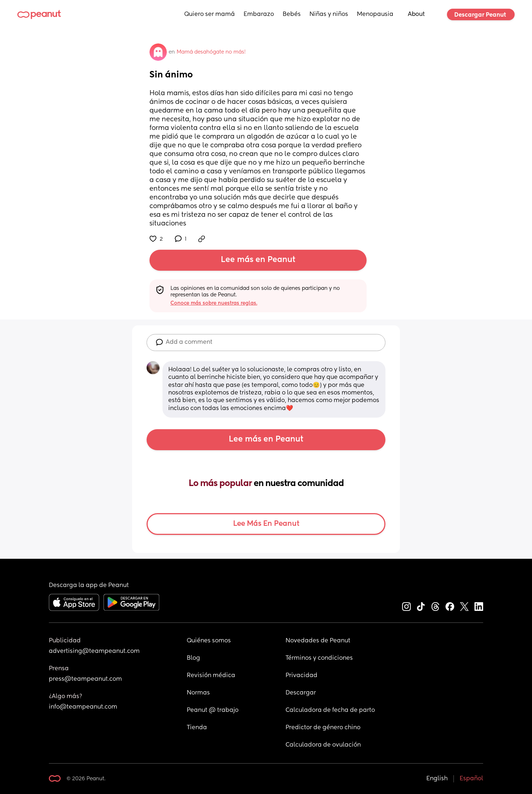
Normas (198, 693)
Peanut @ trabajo (213, 710)
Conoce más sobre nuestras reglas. (214, 303)
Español (471, 779)
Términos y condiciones (319, 658)
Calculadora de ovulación (323, 745)
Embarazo (259, 14)
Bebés (292, 14)
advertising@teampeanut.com (94, 651)
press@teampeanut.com (85, 679)
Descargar (301, 693)
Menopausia (375, 14)
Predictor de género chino (323, 728)
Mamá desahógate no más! (211, 52)
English (437, 779)
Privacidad (301, 676)
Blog (193, 658)
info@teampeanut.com (83, 707)
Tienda (197, 728)
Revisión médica (211, 676)
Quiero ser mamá (210, 14)
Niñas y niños (329, 14)
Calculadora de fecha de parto (330, 710)
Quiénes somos (209, 641)
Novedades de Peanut (318, 641)
